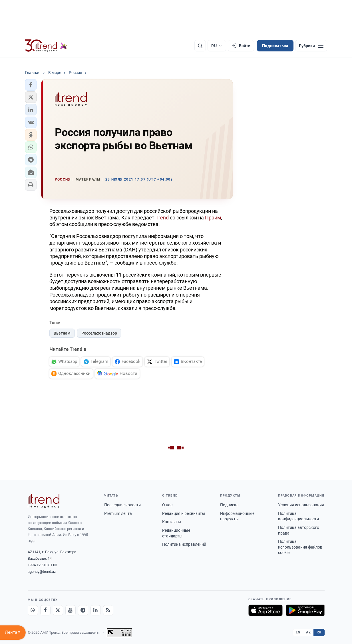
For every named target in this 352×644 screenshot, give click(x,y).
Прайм (213, 218)
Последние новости (122, 505)
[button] (31, 85)
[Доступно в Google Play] (305, 610)
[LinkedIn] (96, 610)
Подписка (229, 505)
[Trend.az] (46, 46)
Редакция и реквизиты (184, 513)
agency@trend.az (42, 572)
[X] (58, 610)
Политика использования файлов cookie (300, 547)
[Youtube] (71, 610)
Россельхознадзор (99, 333)
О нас (167, 505)
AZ (308, 632)
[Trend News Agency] (44, 501)
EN (298, 632)
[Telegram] (83, 610)
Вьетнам (62, 333)
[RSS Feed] (108, 610)
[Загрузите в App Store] (265, 610)
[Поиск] (200, 46)
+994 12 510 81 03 (42, 565)
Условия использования (301, 505)
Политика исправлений (184, 544)
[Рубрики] (311, 46)
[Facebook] (45, 610)
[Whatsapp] (33, 610)
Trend (162, 218)
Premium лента (118, 513)
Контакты (172, 522)
